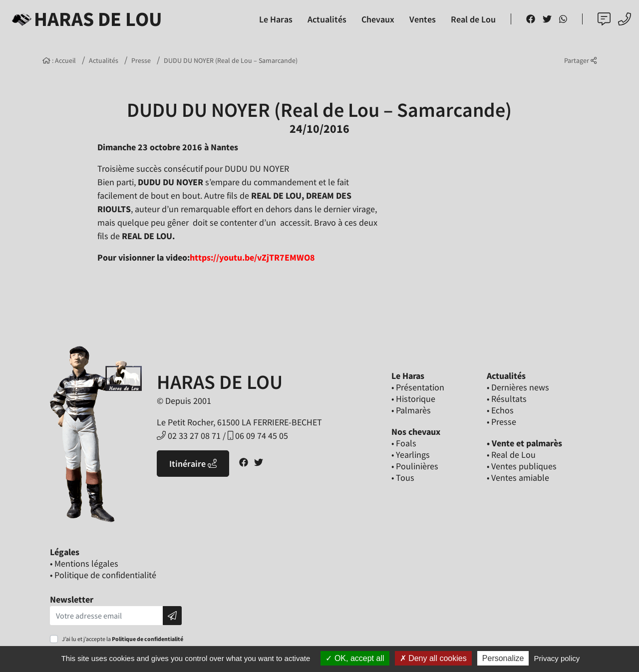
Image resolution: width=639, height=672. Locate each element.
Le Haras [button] (276, 19)
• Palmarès (411, 410)
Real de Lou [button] (473, 19)
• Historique (413, 399)
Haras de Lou (85, 19)
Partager (580, 60)
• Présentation (418, 387)
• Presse (501, 422)
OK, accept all (355, 658)
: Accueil (59, 60)
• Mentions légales (84, 563)
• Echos (500, 410)
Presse (141, 60)
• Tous (403, 478)
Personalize (503, 658)
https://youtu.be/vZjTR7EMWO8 (252, 257)
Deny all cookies (433, 658)
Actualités (104, 60)
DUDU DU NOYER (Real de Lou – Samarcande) (231, 60)
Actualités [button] (327, 19)
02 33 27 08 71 (189, 436)
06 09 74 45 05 (258, 436)
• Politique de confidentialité (103, 575)
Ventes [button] (423, 19)
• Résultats (507, 399)
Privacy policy (557, 658)
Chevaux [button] (378, 19)
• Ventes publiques (522, 466)
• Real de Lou (511, 455)
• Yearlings (411, 455)
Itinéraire (193, 464)
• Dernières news (518, 387)
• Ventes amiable (518, 478)
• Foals (404, 443)
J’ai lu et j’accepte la (123, 639)
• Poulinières (415, 466)
